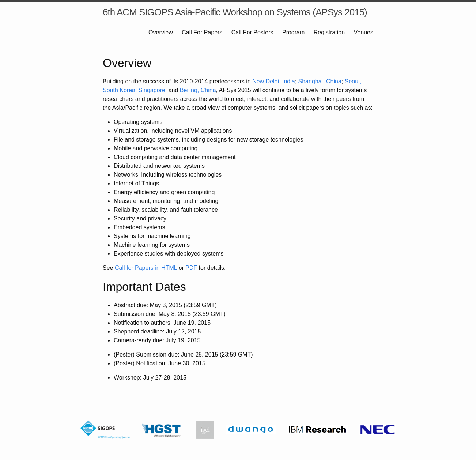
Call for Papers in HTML (146, 268)
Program (293, 32)
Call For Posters (252, 32)
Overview (161, 32)
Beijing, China (198, 90)
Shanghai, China (320, 81)
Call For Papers (202, 32)
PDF (191, 268)
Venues (364, 32)
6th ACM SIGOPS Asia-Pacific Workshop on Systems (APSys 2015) (235, 12)
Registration (329, 32)
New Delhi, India (274, 81)
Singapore (152, 90)
